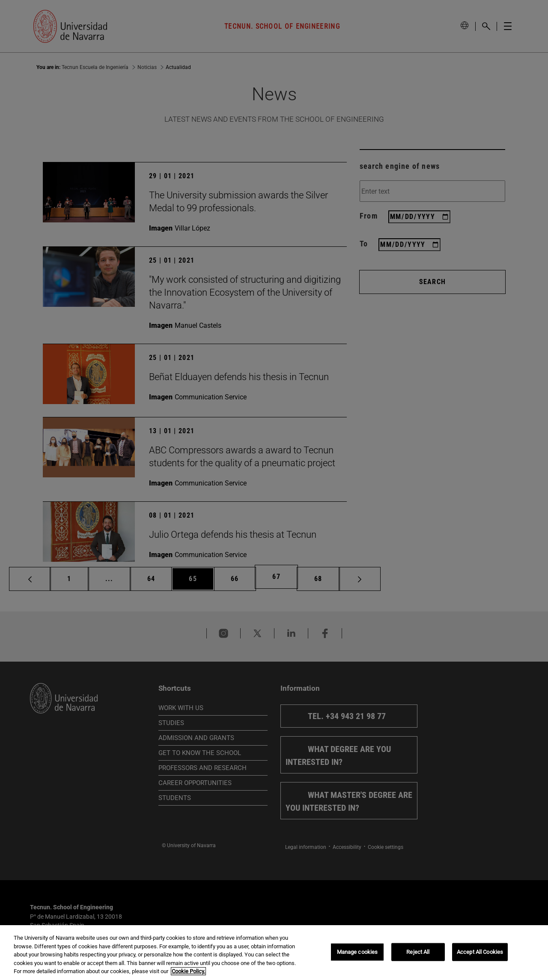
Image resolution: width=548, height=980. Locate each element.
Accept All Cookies (480, 952)
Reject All (418, 952)
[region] (274, 953)
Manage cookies (357, 952)
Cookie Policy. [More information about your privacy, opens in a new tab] (188, 971)
